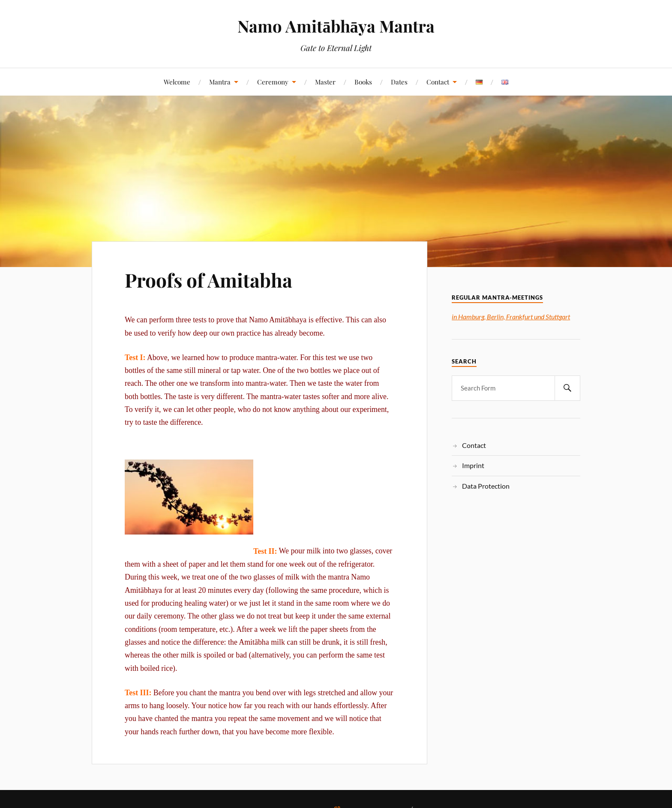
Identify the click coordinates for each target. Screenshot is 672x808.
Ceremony (273, 82)
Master (325, 82)
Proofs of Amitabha (208, 280)
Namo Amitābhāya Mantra (336, 26)
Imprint (473, 465)
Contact (438, 82)
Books (363, 82)
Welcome (177, 82)
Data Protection (486, 486)
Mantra (220, 82)
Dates (399, 82)
